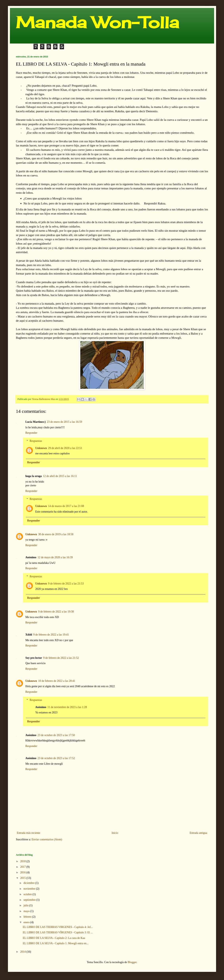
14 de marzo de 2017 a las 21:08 (66, 506)
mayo (27, 911)
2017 (23, 867)
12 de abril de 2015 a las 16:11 (60, 476)
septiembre (30, 900)
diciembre (29, 883)
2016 (23, 872)
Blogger (132, 962)
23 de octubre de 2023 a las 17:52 (56, 758)
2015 (23, 878)
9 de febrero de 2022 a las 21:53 (66, 584)
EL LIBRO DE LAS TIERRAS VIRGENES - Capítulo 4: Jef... (58, 927)
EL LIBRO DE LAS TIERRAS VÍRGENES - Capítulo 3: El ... (58, 932)
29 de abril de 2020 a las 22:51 (65, 448)
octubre (28, 894)
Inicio (115, 833)
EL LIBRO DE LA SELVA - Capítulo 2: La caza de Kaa (54, 938)
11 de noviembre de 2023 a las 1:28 (67, 707)
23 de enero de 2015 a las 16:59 (64, 422)
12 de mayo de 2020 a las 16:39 (55, 557)
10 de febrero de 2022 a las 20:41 (57, 681)
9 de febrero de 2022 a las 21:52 (61, 658)
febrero (28, 917)
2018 (23, 861)
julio (26, 905)
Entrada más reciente (28, 833)
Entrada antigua (198, 833)
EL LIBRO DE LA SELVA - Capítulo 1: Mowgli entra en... (56, 943)
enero (27, 922)
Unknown (41, 448)
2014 (23, 952)
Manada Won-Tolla (97, 22)
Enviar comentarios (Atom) (47, 839)
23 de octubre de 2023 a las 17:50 (56, 735)
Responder (31, 433)
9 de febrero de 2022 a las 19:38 (56, 612)
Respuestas (36, 441)
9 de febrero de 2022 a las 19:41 (51, 635)
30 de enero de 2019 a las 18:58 (56, 534)
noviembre (30, 889)
